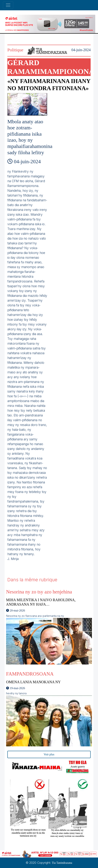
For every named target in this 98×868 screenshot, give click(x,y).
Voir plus (49, 754)
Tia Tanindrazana (62, 863)
